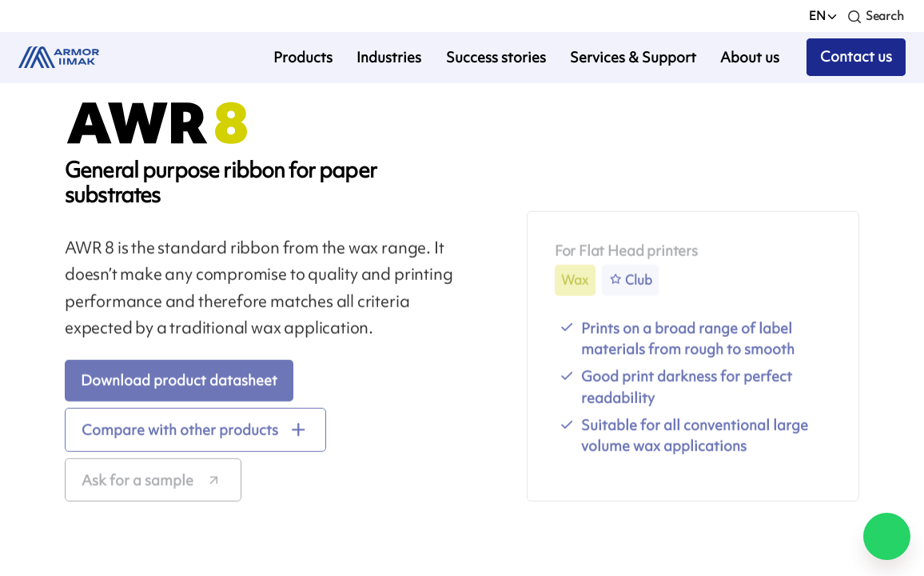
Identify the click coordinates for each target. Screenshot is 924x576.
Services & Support (633, 57)
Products (303, 57)
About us (750, 57)
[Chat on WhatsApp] (887, 536)
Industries (389, 57)
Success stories (496, 57)
